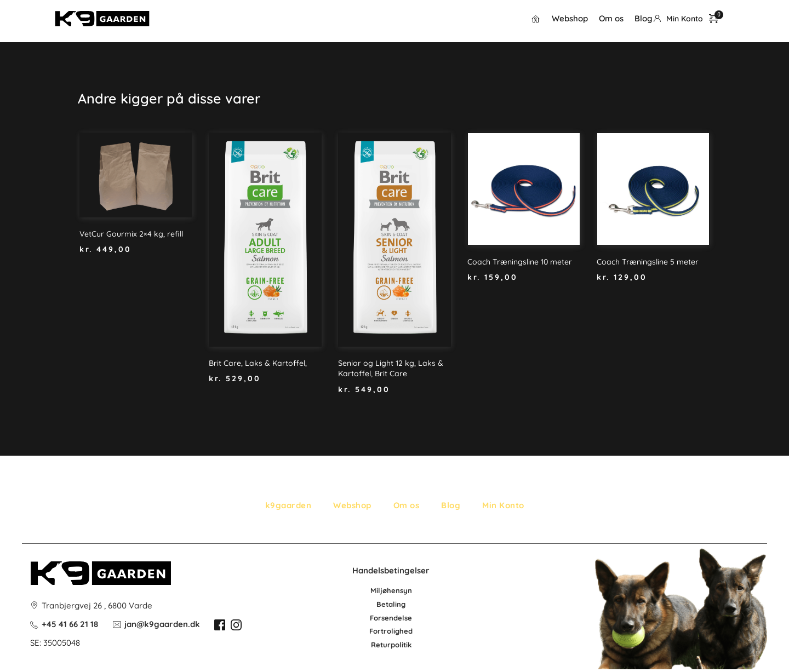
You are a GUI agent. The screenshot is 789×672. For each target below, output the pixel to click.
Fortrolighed (391, 631)
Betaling (391, 604)
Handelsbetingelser (391, 570)
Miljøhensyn (391, 590)
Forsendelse (391, 618)
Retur (381, 645)
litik (405, 645)
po (395, 645)
